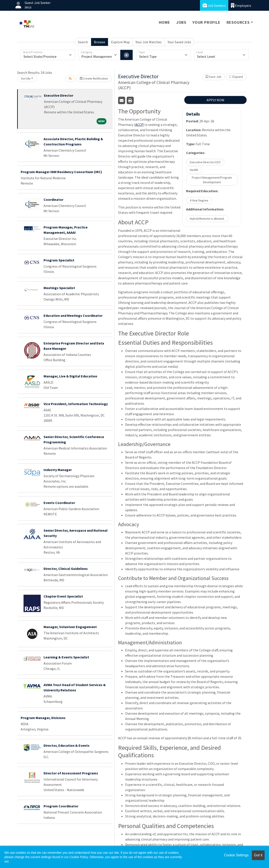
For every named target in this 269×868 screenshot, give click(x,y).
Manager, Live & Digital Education (70, 376)
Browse (100, 42)
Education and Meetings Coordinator (73, 315)
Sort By (26, 78)
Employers (241, 5)
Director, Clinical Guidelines (66, 569)
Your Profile (206, 22)
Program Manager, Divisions (43, 718)
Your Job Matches (149, 42)
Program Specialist (59, 260)
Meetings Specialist (59, 288)
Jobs (181, 22)
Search (83, 42)
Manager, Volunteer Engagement (70, 627)
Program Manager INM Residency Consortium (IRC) (61, 172)
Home (164, 22)
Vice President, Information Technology (76, 404)
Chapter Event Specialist (63, 596)
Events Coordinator (59, 503)
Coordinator (53, 199)
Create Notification (94, 78)
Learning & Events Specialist (66, 657)
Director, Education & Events (67, 745)
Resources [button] (238, 22)
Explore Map (120, 42)
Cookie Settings (236, 855)
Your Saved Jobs (179, 42)
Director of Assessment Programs (71, 773)
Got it (258, 855)
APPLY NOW (215, 100)
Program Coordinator (61, 806)
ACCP (139, 125)
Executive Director (59, 95)
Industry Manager (58, 470)
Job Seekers (214, 5)
